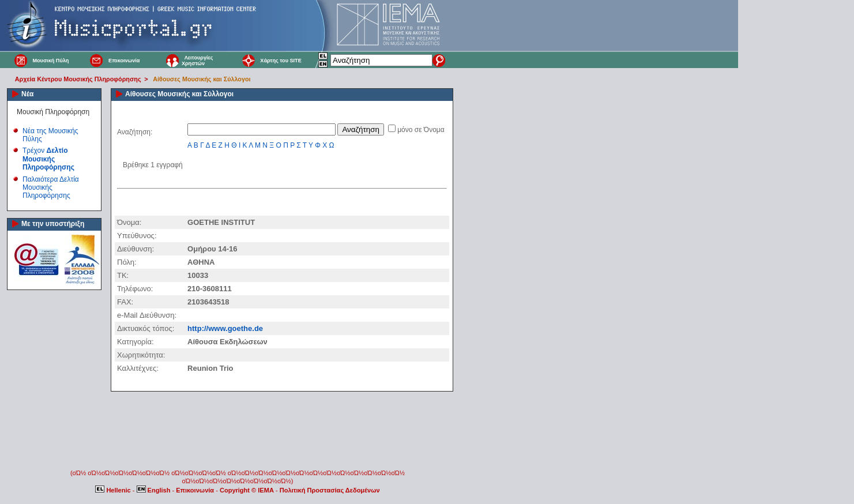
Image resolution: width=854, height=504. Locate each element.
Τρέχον (48, 159)
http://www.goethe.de (225, 328)
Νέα (27, 94)
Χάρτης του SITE (281, 61)
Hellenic (114, 490)
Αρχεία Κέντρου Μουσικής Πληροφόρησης (78, 79)
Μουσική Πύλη (50, 61)
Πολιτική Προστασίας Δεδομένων (330, 490)
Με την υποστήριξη (53, 224)
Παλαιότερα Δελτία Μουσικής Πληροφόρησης (51, 188)
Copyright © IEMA (247, 490)
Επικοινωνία (124, 61)
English (155, 490)
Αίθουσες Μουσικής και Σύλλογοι (202, 79)
